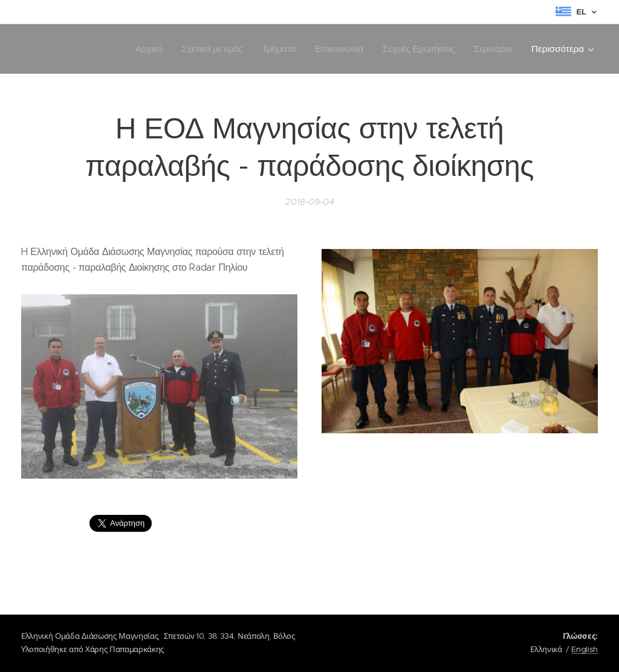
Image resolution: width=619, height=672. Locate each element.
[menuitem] (143, 49)
